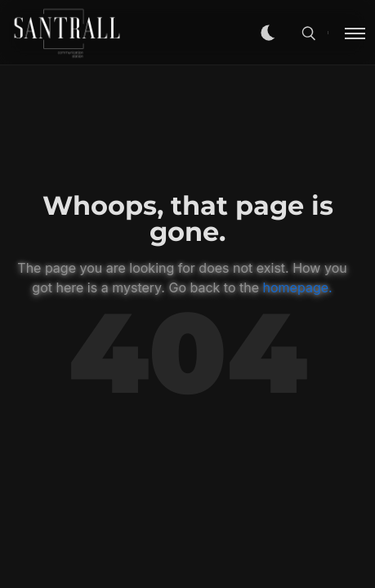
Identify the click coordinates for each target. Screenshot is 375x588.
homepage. (298, 287)
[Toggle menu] (346, 33)
